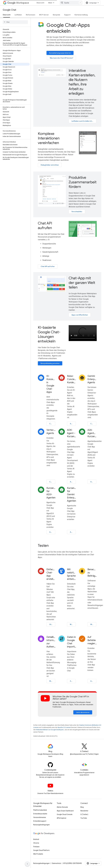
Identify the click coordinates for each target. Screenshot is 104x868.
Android (36, 839)
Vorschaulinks (77, 212)
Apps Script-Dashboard (65, 811)
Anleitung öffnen (73, 424)
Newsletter (84, 811)
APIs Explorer (62, 818)
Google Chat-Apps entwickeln (68, 28)
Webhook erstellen (93, 624)
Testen (43, 545)
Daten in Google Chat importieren (72, 642)
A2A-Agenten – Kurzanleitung (92, 433)
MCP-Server (44, 15)
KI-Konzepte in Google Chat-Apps (51, 384)
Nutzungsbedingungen (41, 825)
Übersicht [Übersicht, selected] (7, 15)
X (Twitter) (84, 814)
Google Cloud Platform (41, 850)
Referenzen (31, 15)
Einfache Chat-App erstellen (51, 574)
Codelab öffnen (52, 424)
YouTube (84, 818)
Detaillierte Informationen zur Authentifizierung (51, 642)
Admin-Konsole (62, 807)
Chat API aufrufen (45, 225)
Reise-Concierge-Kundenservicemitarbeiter (72, 379)
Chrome (36, 843)
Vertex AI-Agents (51, 432)
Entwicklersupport (40, 821)
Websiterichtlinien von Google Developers (50, 730)
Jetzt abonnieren (83, 712)
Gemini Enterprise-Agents (92, 379)
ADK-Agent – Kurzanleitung (72, 433)
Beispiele (56, 15)
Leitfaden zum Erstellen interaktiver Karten (84, 121)
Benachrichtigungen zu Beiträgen (92, 573)
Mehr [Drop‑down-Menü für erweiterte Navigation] (50, 3)
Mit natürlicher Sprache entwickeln (72, 574)
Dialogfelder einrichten (50, 165)
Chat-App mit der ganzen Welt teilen (82, 283)
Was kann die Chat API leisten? (61, 58)
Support (67, 15)
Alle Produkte (38, 854)
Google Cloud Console (65, 814)
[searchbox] (15, 22)
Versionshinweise (40, 817)
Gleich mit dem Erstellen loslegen (52, 624)
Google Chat (9, 10)
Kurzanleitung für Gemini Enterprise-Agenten (72, 494)
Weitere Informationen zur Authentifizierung (52, 681)
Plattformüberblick (40, 810)
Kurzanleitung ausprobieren (60, 53)
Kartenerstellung (81, 15)
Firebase (36, 847)
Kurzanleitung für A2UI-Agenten (51, 493)
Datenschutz (56, 863)
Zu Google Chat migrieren (73, 681)
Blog (82, 807)
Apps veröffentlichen (80, 315)
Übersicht (40, 3)
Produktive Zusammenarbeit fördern (83, 182)
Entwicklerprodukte (40, 814)
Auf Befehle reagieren (92, 640)
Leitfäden (18, 15)
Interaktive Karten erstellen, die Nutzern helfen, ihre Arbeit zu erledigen (82, 82)
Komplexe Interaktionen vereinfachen (49, 138)
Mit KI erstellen (73, 624)
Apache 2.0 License (64, 727)
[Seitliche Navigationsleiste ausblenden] (27, 864)
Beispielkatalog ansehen (50, 363)
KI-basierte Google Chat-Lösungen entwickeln (49, 334)
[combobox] (71, 3)
